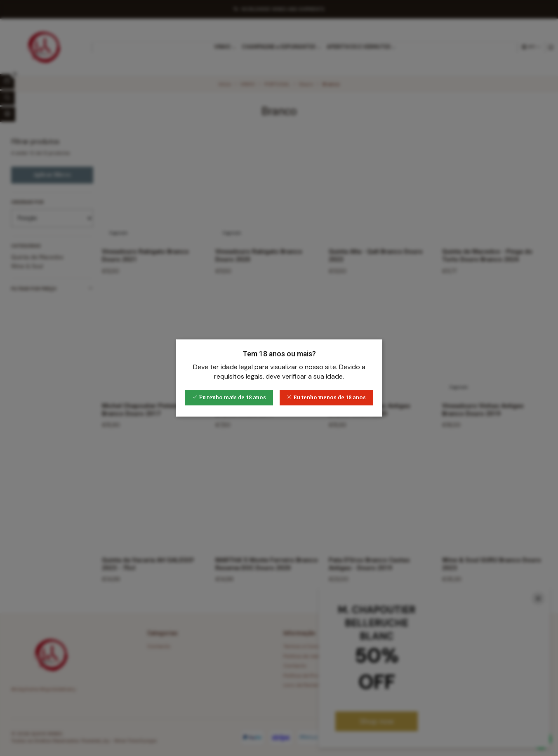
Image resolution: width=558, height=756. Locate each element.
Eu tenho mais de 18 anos (229, 397)
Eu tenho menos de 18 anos (326, 397)
